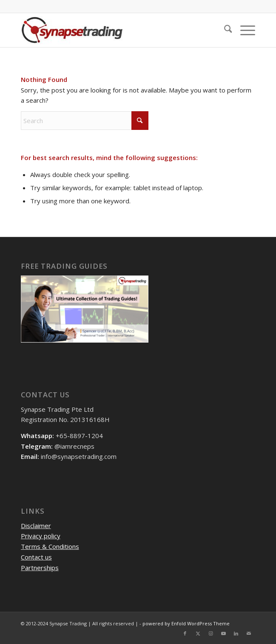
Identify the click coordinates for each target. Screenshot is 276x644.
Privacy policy (41, 536)
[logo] (115, 30)
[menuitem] (224, 30)
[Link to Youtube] (223, 633)
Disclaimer (36, 526)
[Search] (224, 30)
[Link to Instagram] (211, 633)
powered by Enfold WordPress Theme (186, 623)
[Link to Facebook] (185, 633)
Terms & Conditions (50, 546)
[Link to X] (198, 633)
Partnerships (40, 568)
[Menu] (243, 30)
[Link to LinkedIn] (236, 633)
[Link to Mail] (249, 633)
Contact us (36, 557)
